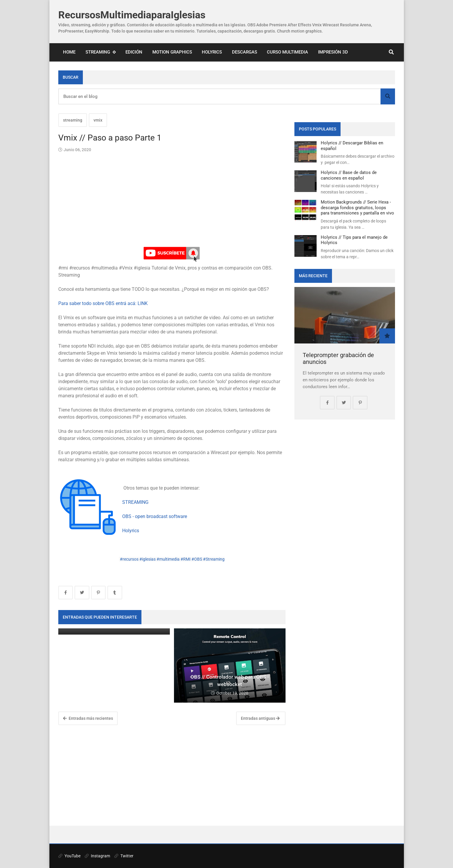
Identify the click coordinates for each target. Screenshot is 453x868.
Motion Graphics (172, 52)
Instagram (97, 856)
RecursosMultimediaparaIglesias (132, 15)
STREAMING (135, 502)
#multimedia (168, 559)
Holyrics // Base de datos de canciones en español (349, 175)
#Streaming (214, 559)
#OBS (197, 559)
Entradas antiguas (260, 718)
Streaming (101, 52)
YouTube (69, 856)
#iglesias (147, 559)
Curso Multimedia (287, 52)
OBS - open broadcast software (155, 516)
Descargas (245, 52)
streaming (73, 120)
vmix (98, 120)
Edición (134, 52)
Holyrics (212, 52)
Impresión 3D (333, 52)
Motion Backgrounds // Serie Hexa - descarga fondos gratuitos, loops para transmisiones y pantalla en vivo (357, 208)
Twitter (124, 856)
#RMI (186, 559)
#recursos (129, 559)
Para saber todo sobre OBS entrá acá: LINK (103, 303)
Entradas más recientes (88, 718)
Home (69, 52)
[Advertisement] (172, 775)
